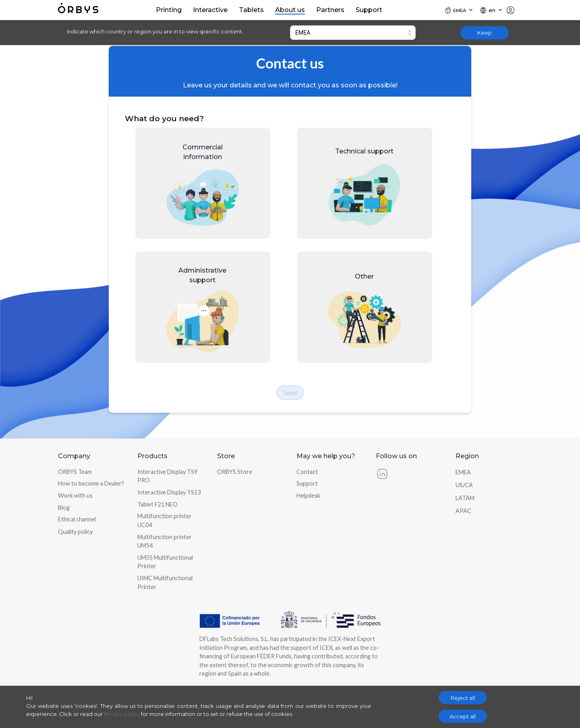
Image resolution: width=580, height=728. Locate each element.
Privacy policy (122, 714)
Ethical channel (77, 519)
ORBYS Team (75, 472)
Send (290, 392)
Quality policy (75, 532)
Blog (64, 508)
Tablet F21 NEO (157, 504)
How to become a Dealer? (91, 483)
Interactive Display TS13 (169, 492)
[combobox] (353, 33)
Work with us (75, 495)
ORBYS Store (235, 472)
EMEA (463, 472)
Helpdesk (308, 495)
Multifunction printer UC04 (165, 520)
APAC (463, 511)
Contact (307, 472)
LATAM (465, 498)
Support (307, 483)
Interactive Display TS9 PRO (167, 476)
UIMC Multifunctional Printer (165, 582)
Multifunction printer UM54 (165, 541)
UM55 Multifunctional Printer (165, 562)
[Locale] (459, 10)
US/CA (464, 485)
